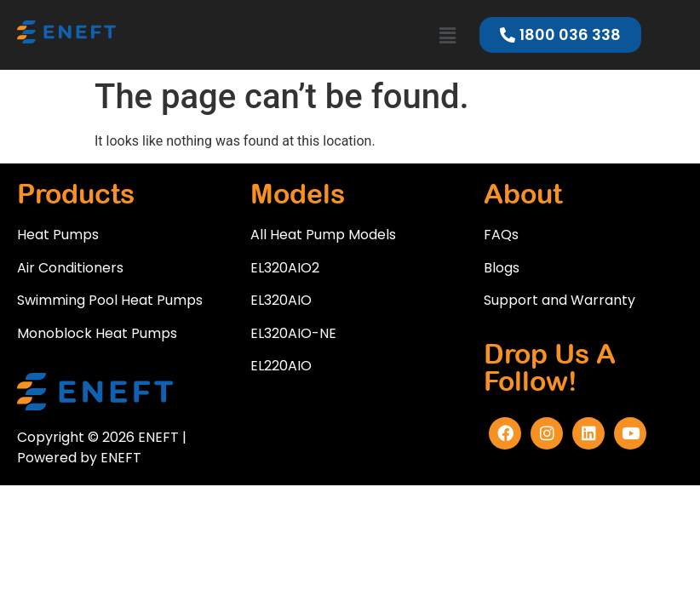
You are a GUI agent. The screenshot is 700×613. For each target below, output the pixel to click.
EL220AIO (281, 366)
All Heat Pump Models (323, 235)
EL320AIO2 (285, 268)
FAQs (501, 235)
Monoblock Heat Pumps (97, 333)
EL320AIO (281, 300)
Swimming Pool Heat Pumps (110, 300)
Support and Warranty (559, 300)
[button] (447, 37)
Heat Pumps (58, 235)
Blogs (502, 268)
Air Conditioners (70, 268)
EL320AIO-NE (293, 333)
